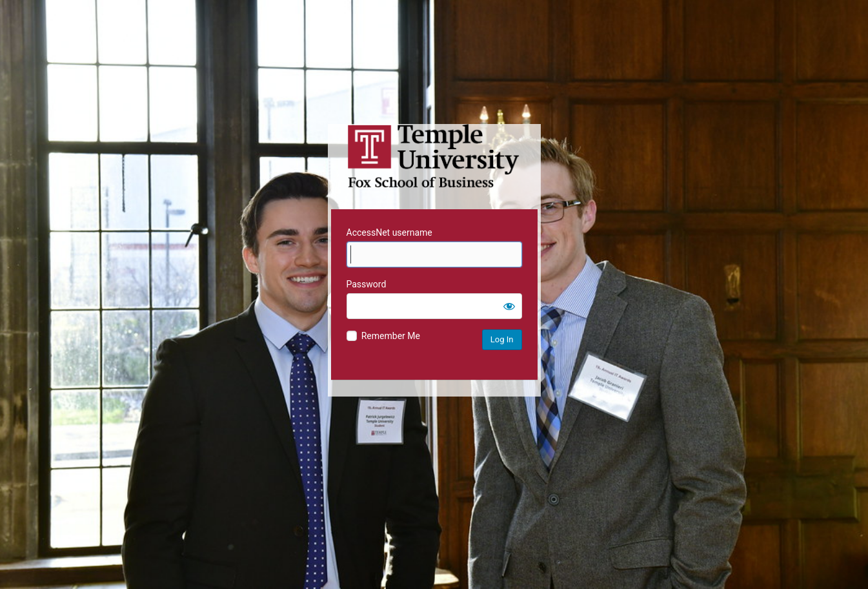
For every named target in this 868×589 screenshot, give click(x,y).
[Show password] (509, 306)
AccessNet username (389, 232)
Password (367, 284)
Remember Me (391, 336)
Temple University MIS (434, 156)
